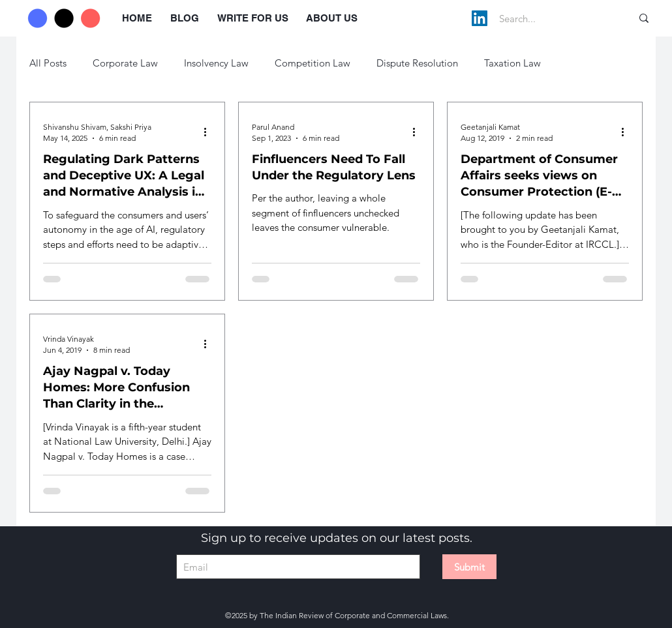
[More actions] (209, 132)
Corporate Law (125, 63)
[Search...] (552, 18)
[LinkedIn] (480, 18)
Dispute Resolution (417, 63)
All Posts (48, 63)
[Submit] (469, 567)
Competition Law (313, 63)
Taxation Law (512, 63)
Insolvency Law (216, 63)
